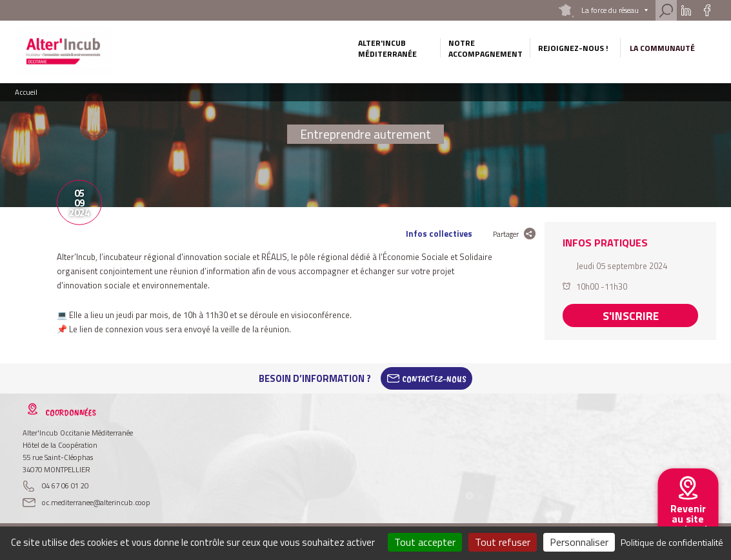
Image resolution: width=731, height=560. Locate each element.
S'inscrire (631, 314)
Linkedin (686, 10)
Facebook (707, 10)
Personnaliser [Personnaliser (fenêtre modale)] (579, 542)
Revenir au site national (688, 519)
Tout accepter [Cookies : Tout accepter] (425, 542)
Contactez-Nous (434, 379)
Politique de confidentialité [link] (672, 542)
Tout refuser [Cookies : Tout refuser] (503, 542)
